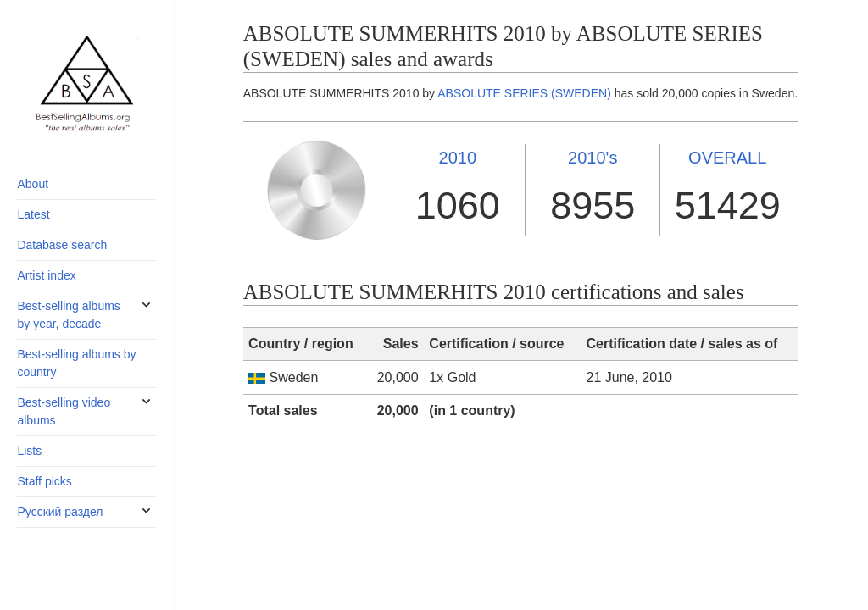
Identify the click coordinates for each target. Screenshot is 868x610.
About (33, 184)
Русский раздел (60, 512)
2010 (458, 158)
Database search (62, 245)
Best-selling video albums (64, 411)
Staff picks (44, 481)
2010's (593, 158)
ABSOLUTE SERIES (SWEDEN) (524, 93)
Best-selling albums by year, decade (68, 315)
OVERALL (727, 158)
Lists (29, 451)
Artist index (46, 275)
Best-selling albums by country (76, 363)
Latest (33, 214)
